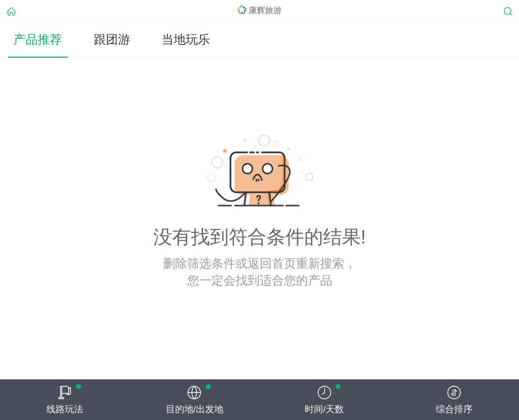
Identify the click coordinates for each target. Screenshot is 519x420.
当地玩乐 (186, 39)
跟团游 (112, 39)
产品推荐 (38, 39)
